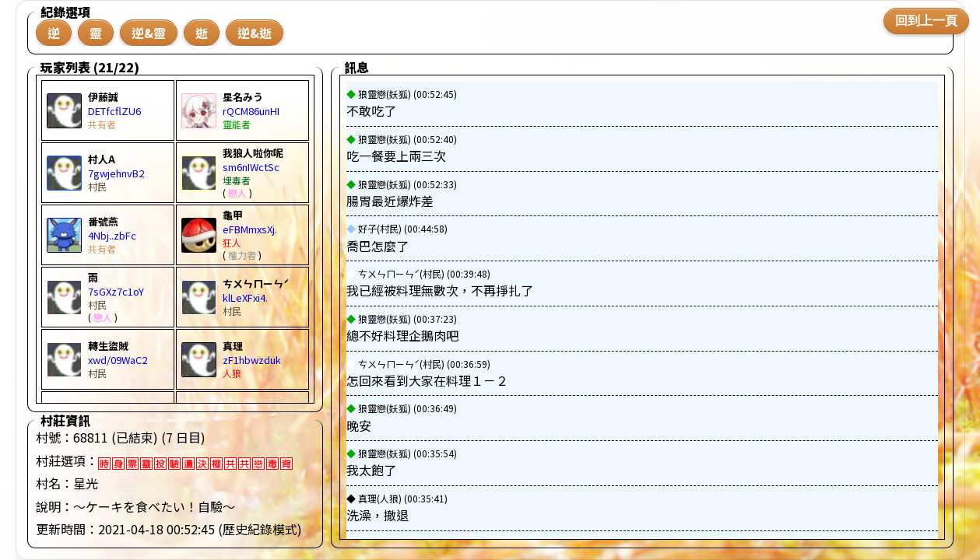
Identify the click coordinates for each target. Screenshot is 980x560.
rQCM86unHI (251, 111)
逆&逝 (255, 33)
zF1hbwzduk (252, 360)
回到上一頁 (926, 21)
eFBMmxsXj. (250, 229)
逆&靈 (149, 33)
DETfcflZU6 (114, 111)
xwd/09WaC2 (118, 360)
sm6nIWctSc (251, 167)
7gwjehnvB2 (116, 173)
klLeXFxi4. (245, 297)
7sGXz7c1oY (116, 291)
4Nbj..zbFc (112, 235)
